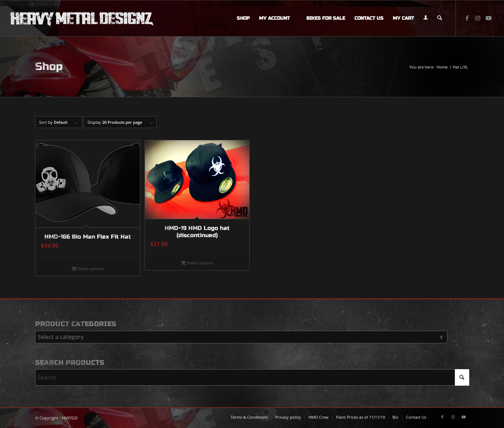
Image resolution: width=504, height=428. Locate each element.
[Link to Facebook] (467, 18)
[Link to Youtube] (489, 18)
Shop (49, 66)
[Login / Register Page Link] (426, 18)
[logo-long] (82, 18)
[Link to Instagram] (478, 18)
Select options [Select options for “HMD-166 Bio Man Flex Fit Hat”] (88, 269)
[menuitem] (243, 18)
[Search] (440, 18)
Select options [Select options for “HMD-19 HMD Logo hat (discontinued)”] (197, 263)
